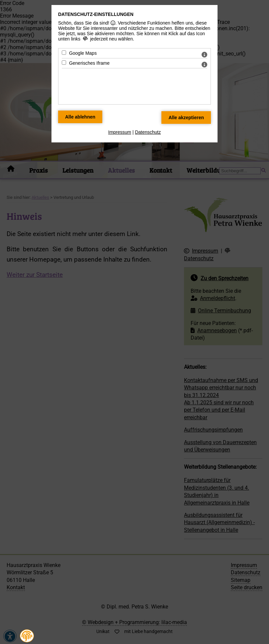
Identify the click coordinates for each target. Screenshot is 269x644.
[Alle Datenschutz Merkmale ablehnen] (80, 117)
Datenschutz (148, 132)
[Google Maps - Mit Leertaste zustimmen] (64, 53)
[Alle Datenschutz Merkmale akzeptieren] (186, 118)
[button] (27, 636)
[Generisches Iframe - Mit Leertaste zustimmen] (64, 63)
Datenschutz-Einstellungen (96, 14)
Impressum (120, 132)
